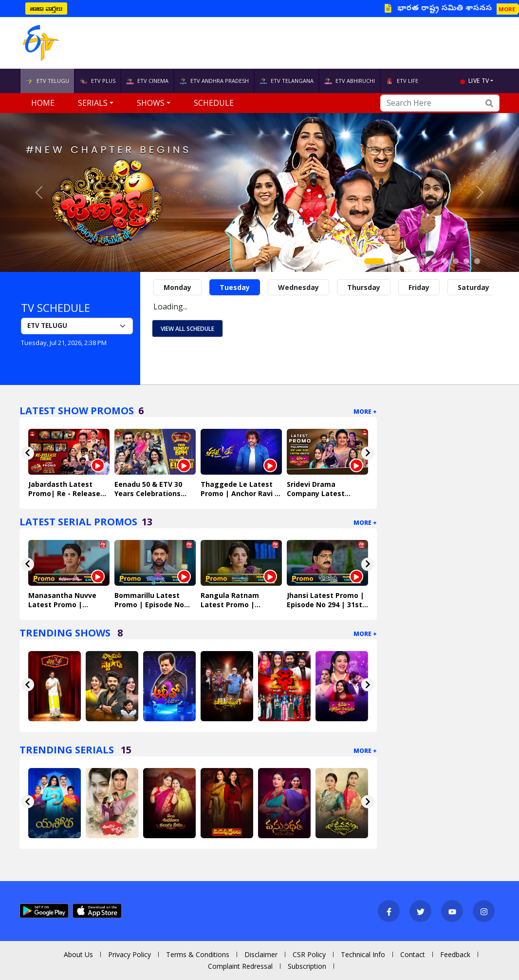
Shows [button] (151, 103)
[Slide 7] (445, 261)
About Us (78, 954)
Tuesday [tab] (235, 287)
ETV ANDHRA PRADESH (214, 81)
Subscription (307, 966)
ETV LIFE (402, 81)
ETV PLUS (98, 81)
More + (365, 412)
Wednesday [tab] (298, 287)
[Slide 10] (477, 261)
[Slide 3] (402, 261)
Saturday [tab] (473, 287)
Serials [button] (93, 103)
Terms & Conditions (198, 954)
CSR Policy (309, 954)
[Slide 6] (434, 261)
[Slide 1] (374, 261)
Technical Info (363, 954)
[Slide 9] (466, 261)
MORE (507, 9)
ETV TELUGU (47, 81)
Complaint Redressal (240, 966)
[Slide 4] (413, 261)
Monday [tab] (177, 287)
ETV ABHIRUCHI (350, 81)
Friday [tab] (419, 287)
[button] (39, 192)
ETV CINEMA (147, 81)
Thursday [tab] (364, 287)
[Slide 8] (456, 261)
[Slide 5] (424, 261)
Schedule (214, 103)
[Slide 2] (391, 261)
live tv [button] (479, 81)
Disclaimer (261, 954)
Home (43, 103)
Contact (413, 954)
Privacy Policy (130, 954)
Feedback (455, 954)
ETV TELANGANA (287, 81)
